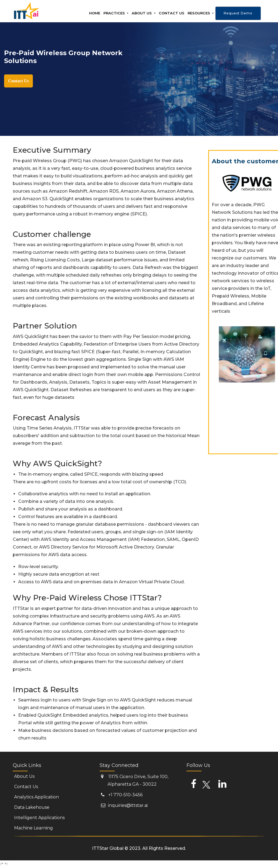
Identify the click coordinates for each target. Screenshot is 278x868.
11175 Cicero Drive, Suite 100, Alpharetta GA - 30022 (135, 780)
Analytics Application (37, 797)
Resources (199, 13)
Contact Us (18, 81)
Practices (115, 13)
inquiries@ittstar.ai (124, 805)
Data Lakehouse (32, 807)
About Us (142, 13)
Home (95, 12)
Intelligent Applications (39, 818)
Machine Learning (34, 828)
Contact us (172, 12)
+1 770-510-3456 (122, 794)
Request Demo (238, 13)
